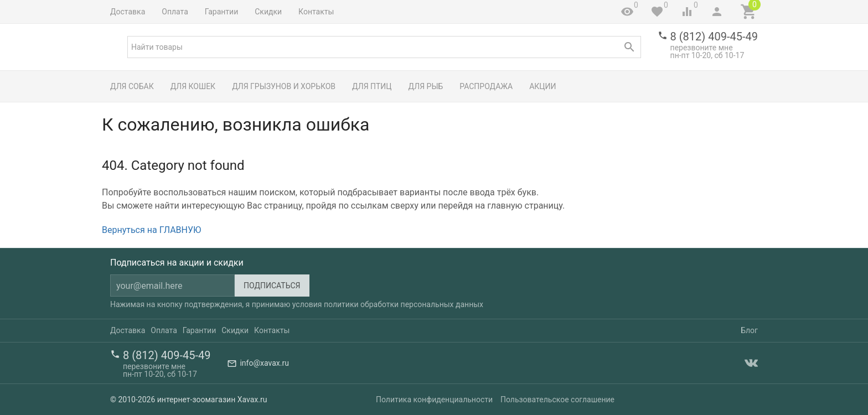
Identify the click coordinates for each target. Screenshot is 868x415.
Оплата (175, 12)
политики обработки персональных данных (404, 304)
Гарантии (221, 12)
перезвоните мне (702, 48)
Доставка (128, 12)
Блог (749, 330)
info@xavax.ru (264, 363)
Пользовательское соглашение (557, 400)
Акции (542, 86)
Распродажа (486, 86)
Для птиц (372, 86)
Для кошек (193, 86)
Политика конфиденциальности (434, 400)
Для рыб (426, 86)
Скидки (268, 12)
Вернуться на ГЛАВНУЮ (151, 230)
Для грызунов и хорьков (284, 86)
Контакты (316, 12)
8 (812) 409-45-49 (714, 37)
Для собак (132, 86)
